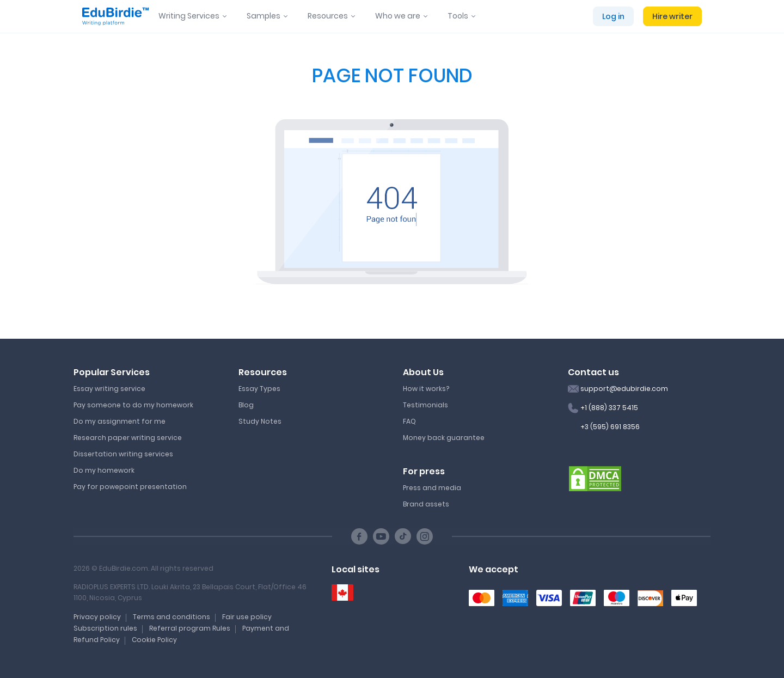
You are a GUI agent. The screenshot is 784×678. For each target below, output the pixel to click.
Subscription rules (105, 628)
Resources (328, 16)
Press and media (432, 488)
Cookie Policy (154, 640)
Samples (264, 16)
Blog (246, 405)
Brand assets (426, 504)
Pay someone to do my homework (133, 405)
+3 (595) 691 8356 (610, 427)
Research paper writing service (128, 438)
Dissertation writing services (123, 454)
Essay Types (259, 389)
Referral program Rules (190, 628)
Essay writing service (109, 389)
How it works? (426, 389)
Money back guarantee (444, 438)
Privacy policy (97, 617)
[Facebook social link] (359, 536)
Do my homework (104, 470)
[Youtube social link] (381, 536)
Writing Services (189, 16)
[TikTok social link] (403, 536)
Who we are (398, 16)
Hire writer (672, 16)
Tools (458, 16)
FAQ (409, 421)
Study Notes (260, 421)
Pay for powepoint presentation (130, 487)
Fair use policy (247, 617)
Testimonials (425, 405)
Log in (613, 16)
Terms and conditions (171, 617)
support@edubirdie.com (624, 389)
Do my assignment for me (120, 421)
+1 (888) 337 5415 (609, 408)
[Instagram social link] (425, 536)
